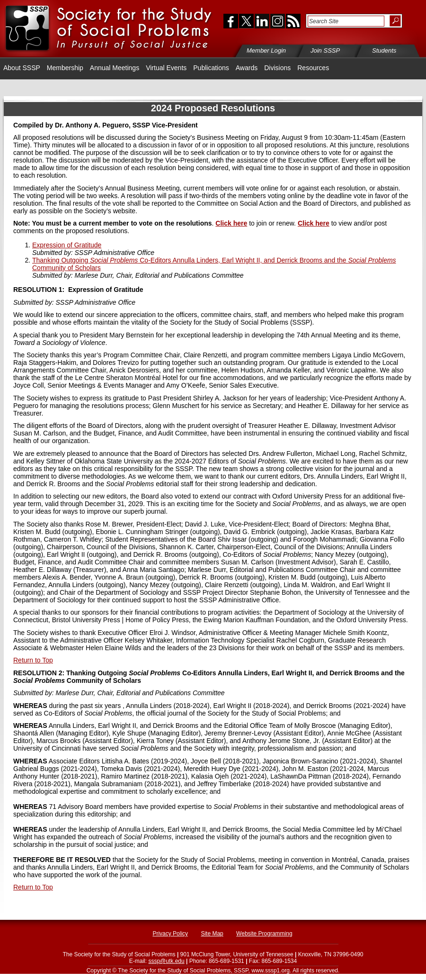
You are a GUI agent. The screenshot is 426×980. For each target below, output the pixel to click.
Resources (313, 68)
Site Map (212, 934)
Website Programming (264, 934)
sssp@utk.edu (166, 961)
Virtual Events (166, 68)
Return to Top (33, 660)
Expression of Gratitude (67, 245)
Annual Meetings (115, 68)
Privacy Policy (170, 934)
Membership (65, 68)
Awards (247, 68)
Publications (211, 68)
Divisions (277, 68)
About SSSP (22, 68)
